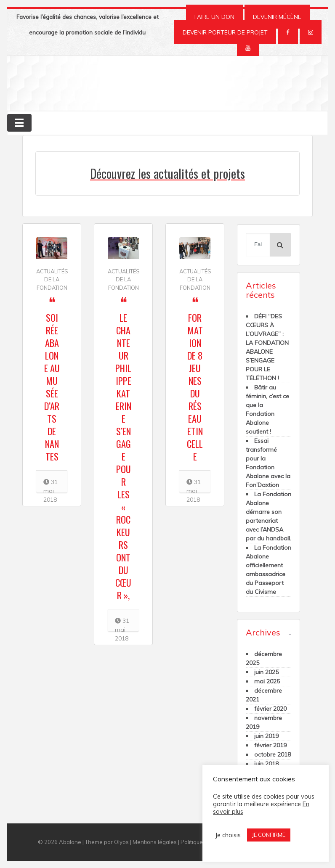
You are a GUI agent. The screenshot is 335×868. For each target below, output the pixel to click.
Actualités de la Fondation (52, 279)
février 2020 (270, 709)
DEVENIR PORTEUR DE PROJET (225, 32)
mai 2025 (267, 681)
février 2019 (270, 745)
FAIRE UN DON (214, 17)
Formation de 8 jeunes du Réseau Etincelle (195, 387)
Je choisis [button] (228, 835)
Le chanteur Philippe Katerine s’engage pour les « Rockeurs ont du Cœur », (123, 456)
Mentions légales (155, 842)
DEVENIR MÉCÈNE (277, 17)
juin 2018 (266, 764)
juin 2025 (266, 672)
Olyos (121, 842)
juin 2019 (266, 736)
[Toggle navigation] (19, 123)
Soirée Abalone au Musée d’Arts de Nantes (52, 387)
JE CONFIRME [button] (269, 835)
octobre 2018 (273, 754)
